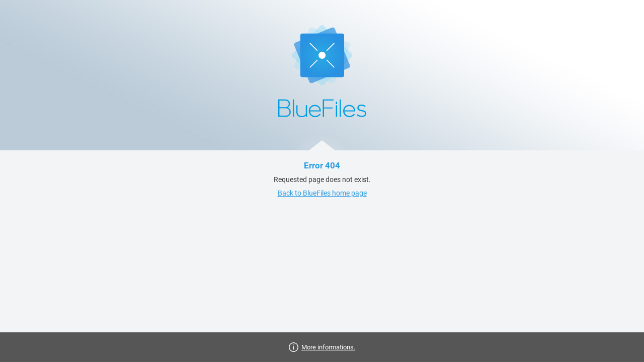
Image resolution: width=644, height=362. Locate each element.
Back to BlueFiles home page (322, 193)
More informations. (328, 347)
